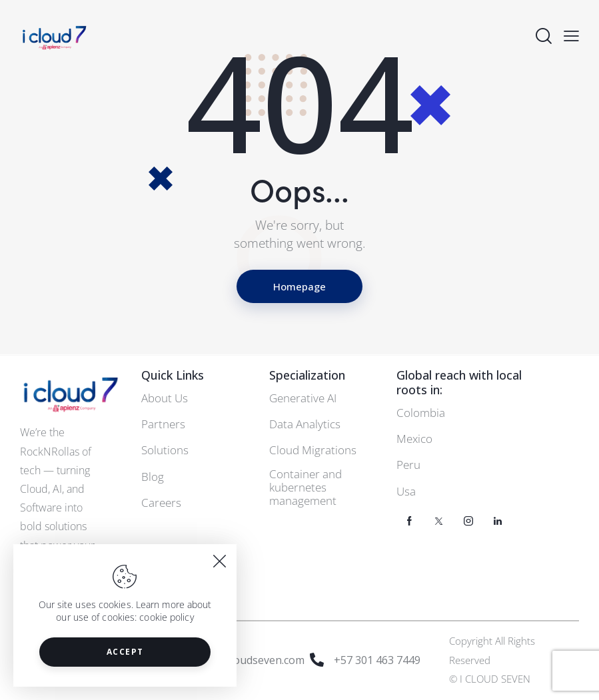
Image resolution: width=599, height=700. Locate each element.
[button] (571, 36)
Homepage (299, 286)
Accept (125, 652)
